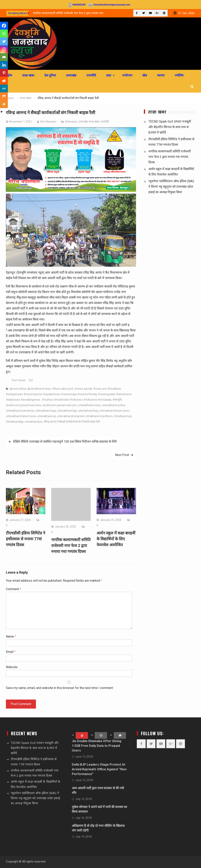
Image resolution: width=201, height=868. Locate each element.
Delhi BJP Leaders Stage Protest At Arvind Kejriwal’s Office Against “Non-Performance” (100, 769)
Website (12, 667)
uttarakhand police (113, 405)
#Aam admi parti (63, 389)
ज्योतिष (179, 75)
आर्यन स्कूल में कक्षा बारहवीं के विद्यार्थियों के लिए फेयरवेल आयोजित (116, 539)
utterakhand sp (47, 416)
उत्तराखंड (71, 75)
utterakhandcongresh (71, 416)
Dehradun (71, 122)
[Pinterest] (4, 73)
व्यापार (161, 75)
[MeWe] (4, 88)
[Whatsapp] (4, 34)
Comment (14, 589)
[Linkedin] (4, 65)
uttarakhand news (89, 405)
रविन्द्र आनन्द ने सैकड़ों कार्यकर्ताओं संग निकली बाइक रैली (72, 422)
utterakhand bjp (67, 411)
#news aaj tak (83, 389)
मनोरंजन (127, 75)
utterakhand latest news (21, 416)
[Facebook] (4, 26)
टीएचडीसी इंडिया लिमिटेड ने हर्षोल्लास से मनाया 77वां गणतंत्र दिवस (26, 539)
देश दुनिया (50, 75)
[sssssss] (71, 191)
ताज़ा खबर (28, 75)
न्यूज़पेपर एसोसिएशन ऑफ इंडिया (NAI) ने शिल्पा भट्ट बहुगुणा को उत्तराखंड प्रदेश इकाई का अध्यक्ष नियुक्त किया (171, 187)
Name (11, 636)
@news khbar (18, 389)
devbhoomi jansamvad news (24, 405)
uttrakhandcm (34, 422)
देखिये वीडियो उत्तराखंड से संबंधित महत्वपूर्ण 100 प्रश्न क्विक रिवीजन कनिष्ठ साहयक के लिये (65, 442)
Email (11, 652)
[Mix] (4, 96)
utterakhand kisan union (114, 411)
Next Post (122, 455)
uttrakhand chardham (99, 416)
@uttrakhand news (39, 389)
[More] (4, 104)
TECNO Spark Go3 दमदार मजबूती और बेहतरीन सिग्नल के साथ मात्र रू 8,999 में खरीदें (170, 127)
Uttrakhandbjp (15, 422)
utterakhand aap (46, 411)
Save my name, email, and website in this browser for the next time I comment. (60, 688)
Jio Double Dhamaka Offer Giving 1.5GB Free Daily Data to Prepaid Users (97, 746)
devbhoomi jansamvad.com (60, 405)
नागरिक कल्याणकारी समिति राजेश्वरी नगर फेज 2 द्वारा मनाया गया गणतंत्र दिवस (71, 546)
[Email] (4, 57)
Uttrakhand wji (123, 416)
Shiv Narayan (48, 122)
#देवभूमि (117, 400)
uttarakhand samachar (20, 411)
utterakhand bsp (88, 411)
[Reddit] (4, 81)
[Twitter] (4, 41)
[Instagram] (4, 49)
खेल (145, 75)
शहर (109, 75)
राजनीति (91, 75)
